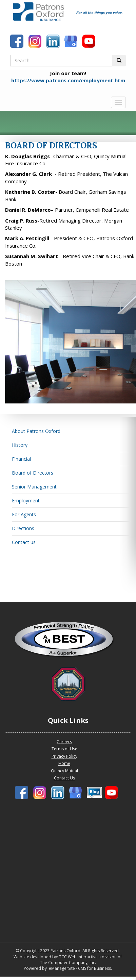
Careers (64, 742)
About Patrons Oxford (36, 431)
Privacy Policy (64, 756)
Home (64, 763)
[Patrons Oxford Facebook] (18, 42)
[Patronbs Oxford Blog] (72, 42)
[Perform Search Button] (119, 61)
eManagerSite (62, 968)
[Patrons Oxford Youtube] (90, 42)
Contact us (24, 542)
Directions (23, 528)
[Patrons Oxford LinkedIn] (54, 42)
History (20, 445)
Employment (26, 501)
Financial (21, 459)
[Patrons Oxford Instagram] (36, 42)
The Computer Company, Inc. (67, 963)
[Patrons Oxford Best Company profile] (68, 642)
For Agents (24, 514)
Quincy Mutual (64, 771)
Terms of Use (64, 749)
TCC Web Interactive (78, 957)
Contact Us (64, 778)
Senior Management (34, 487)
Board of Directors (33, 473)
